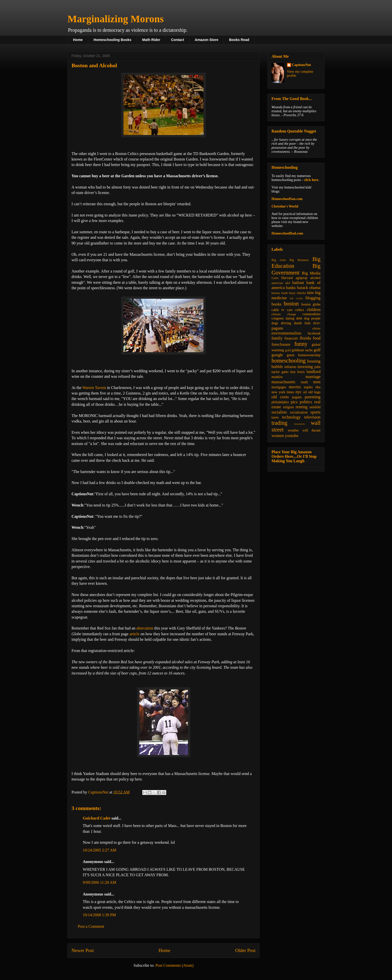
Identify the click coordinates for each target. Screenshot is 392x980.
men (317, 382)
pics (294, 402)
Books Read (239, 40)
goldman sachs (302, 350)
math (304, 382)
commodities (311, 314)
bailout (298, 283)
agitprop (302, 278)
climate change (284, 314)
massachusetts (283, 382)
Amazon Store (206, 40)
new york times (283, 392)
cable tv (278, 310)
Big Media (311, 273)
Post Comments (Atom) (174, 965)
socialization (299, 412)
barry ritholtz (297, 293)
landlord (313, 372)
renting (301, 407)
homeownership (309, 355)
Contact (177, 40)
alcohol (315, 278)
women (278, 436)
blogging (313, 298)
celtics (300, 310)
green (291, 355)
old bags (314, 392)
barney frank (280, 293)
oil (305, 392)
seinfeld (315, 407)
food (317, 338)
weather (293, 430)
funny (301, 344)
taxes (275, 417)
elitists (316, 328)
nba (318, 387)
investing (305, 367)
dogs (275, 323)
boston (291, 304)
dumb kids (302, 323)
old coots (280, 397)
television (312, 417)
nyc (298, 392)
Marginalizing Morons (116, 19)
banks (291, 288)
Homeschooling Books (112, 40)
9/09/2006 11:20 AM (99, 882)
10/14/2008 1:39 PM (99, 915)
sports (315, 412)
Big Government (296, 269)
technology (291, 417)
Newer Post (83, 950)
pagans (297, 397)
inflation (290, 367)
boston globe (311, 304)
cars (290, 310)
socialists (279, 412)
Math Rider (151, 40)
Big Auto (279, 260)
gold (288, 350)
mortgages (279, 387)
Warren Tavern (94, 388)
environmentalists (286, 333)
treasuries (299, 424)
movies (295, 387)
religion (288, 407)
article (134, 634)
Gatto (275, 278)
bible (310, 293)
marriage (313, 377)
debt (299, 318)
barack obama (309, 288)
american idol (281, 283)
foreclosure (281, 344)
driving (286, 323)
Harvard (287, 278)
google (277, 355)
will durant (311, 430)
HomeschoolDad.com (287, 233)
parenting (313, 397)
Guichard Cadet (97, 818)
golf (317, 350)
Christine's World (285, 206)
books (276, 304)
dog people (312, 318)
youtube (292, 436)
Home (78, 40)
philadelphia (280, 402)
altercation (145, 628)
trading (279, 423)
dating (290, 318)
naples (308, 387)
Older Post (245, 950)
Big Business (299, 260)
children (314, 310)
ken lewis (297, 372)
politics (306, 402)
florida (305, 338)
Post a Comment (91, 926)
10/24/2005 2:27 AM (99, 850)
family (277, 338)
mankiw (277, 377)
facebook (314, 333)
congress (278, 318)
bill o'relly (296, 298)
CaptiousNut (301, 65)
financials (291, 338)
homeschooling (289, 361)
